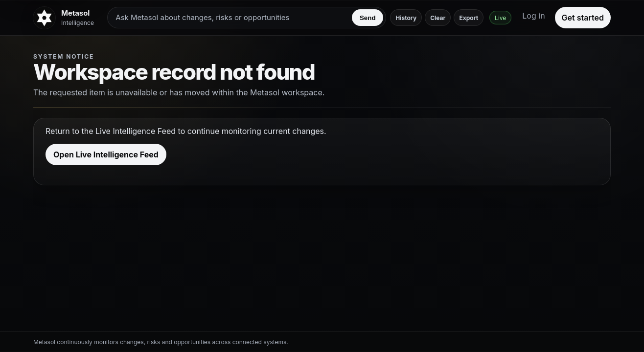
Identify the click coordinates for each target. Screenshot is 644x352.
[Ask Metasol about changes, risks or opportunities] (231, 18)
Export (469, 18)
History (406, 18)
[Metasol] (65, 18)
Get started (583, 18)
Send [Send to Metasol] (368, 18)
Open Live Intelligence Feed (106, 154)
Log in (533, 16)
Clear (438, 18)
